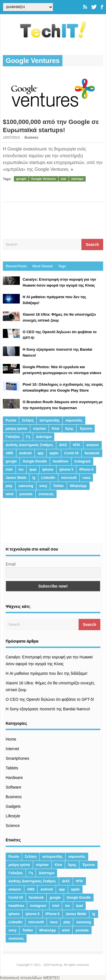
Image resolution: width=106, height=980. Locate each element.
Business (32, 137)
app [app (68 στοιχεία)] (41, 453)
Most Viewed (43, 266)
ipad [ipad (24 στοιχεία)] (33, 470)
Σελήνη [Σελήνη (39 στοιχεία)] (28, 420)
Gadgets (13, 806)
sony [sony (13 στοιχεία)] (43, 486)
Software (13, 787)
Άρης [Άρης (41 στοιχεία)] (69, 429)
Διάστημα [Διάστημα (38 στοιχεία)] (44, 437)
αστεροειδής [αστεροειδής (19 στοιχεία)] (50, 420)
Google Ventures (43, 179)
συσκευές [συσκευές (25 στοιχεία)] (46, 494)
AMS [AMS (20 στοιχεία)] (9, 453)
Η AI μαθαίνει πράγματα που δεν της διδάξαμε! (46, 673)
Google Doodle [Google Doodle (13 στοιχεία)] (35, 461)
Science (13, 826)
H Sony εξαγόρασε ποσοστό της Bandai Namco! (48, 709)
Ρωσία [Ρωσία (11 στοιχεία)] (11, 420)
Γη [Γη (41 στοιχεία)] (28, 437)
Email (11, 564)
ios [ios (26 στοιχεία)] (21, 470)
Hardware (14, 778)
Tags (62, 266)
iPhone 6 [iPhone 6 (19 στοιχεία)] (86, 470)
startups (77, 179)
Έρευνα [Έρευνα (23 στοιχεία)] (86, 429)
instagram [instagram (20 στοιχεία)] (82, 461)
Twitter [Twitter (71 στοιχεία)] (59, 486)
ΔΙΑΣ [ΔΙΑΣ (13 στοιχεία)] (63, 445)
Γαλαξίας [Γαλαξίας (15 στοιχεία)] (13, 437)
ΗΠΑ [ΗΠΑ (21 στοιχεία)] (77, 445)
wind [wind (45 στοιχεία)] (9, 494)
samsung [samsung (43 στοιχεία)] (26, 486)
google (21, 179)
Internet (12, 749)
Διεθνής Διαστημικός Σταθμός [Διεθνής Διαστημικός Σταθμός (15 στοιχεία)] (29, 445)
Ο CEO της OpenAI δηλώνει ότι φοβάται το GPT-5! (50, 699)
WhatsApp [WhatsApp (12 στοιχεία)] (78, 486)
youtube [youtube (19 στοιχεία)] (26, 494)
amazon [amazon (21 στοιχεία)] (93, 445)
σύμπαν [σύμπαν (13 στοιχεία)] (39, 429)
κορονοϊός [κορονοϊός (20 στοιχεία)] (74, 420)
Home (11, 739)
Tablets (12, 768)
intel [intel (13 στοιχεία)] (9, 470)
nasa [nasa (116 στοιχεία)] (86, 478)
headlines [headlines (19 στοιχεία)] (61, 461)
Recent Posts (16, 266)
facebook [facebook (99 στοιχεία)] (92, 453)
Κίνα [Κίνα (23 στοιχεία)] (55, 429)
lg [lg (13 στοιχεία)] (34, 478)
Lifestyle (13, 816)
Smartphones (17, 758)
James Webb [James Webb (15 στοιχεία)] (16, 478)
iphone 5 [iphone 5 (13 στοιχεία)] (66, 470)
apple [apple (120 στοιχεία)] (54, 453)
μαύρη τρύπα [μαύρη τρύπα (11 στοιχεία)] (16, 429)
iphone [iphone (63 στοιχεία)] (48, 470)
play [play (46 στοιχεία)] (9, 486)
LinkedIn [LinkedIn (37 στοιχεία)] (48, 478)
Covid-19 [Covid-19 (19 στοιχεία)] (71, 453)
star (64, 179)
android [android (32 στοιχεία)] (25, 453)
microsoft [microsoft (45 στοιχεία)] (69, 478)
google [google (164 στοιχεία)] (11, 461)
